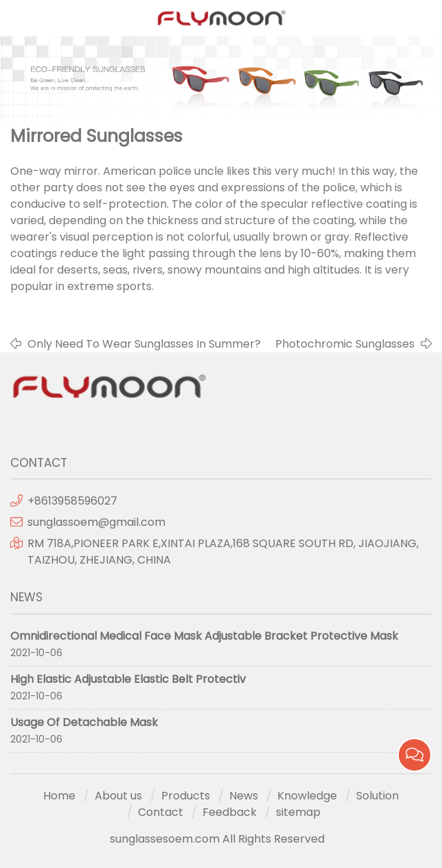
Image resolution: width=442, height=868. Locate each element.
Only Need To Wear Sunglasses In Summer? (144, 344)
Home (59, 796)
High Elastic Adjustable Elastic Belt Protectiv (128, 679)
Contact (161, 812)
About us (118, 796)
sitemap (298, 812)
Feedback (230, 812)
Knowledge (307, 796)
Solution (377, 796)
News (244, 796)
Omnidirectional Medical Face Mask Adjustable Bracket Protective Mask (204, 636)
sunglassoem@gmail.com (96, 522)
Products (186, 796)
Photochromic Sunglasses (345, 344)
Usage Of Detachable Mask (84, 722)
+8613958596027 (72, 501)
